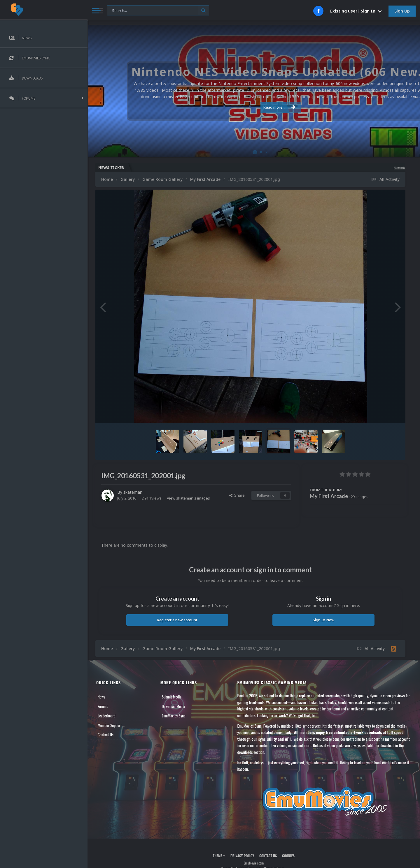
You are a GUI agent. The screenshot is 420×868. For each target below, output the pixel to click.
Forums (103, 706)
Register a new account (177, 620)
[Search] (158, 11)
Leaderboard (107, 716)
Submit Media (172, 697)
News (101, 697)
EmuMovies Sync (174, 716)
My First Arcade (329, 496)
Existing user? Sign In (356, 11)
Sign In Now (323, 620)
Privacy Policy (242, 856)
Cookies (288, 856)
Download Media (174, 706)
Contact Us (106, 735)
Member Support (110, 725)
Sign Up (402, 11)
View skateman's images (188, 498)
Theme (219, 856)
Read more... (253, 107)
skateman (133, 492)
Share (237, 495)
